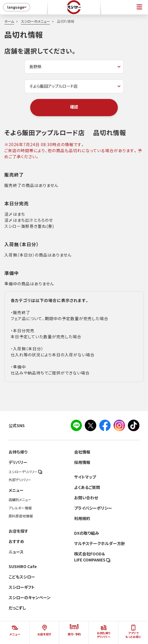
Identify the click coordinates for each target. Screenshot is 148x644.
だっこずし (17, 608)
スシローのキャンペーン (30, 597)
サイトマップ (85, 477)
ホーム (9, 21)
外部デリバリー (20, 480)
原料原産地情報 (21, 516)
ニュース (16, 552)
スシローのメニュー (35, 21)
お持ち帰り (18, 452)
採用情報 (82, 462)
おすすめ (16, 541)
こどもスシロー (22, 577)
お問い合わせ (86, 498)
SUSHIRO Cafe (23, 566)
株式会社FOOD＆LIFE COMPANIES (92, 557)
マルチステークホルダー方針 (100, 543)
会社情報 (82, 452)
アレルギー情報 (20, 508)
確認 (74, 107)
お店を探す (18, 531)
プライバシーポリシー (93, 508)
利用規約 (82, 518)
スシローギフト (22, 587)
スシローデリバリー (25, 472)
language (17, 7)
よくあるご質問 (87, 487)
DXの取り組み (87, 533)
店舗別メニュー (20, 500)
